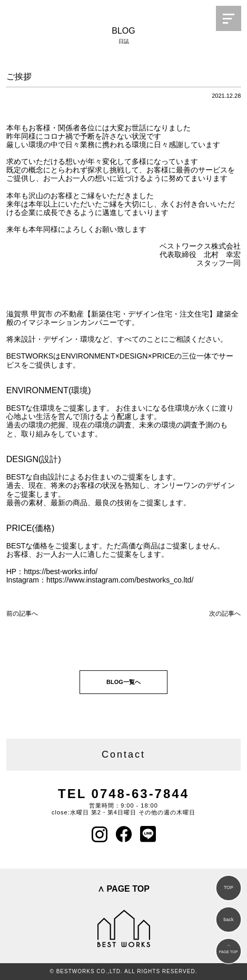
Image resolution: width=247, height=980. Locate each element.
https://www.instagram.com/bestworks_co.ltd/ (120, 580)
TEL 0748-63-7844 (123, 794)
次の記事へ (225, 614)
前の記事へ (22, 614)
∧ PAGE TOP (123, 889)
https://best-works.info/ (61, 571)
